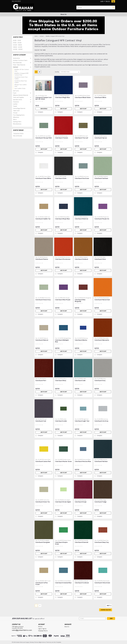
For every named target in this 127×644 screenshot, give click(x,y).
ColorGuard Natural (42, 340)
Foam (15, 93)
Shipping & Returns (43, 631)
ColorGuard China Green (102, 583)
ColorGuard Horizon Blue (83, 461)
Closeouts (16, 102)
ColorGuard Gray (100, 381)
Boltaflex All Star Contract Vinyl (22, 70)
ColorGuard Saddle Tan (43, 219)
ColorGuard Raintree (82, 219)
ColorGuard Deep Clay (102, 542)
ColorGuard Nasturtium (102, 300)
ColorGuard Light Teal (82, 421)
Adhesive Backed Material (21, 95)
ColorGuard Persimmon (63, 259)
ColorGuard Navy (61, 381)
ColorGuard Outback (81, 259)
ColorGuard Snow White (43, 178)
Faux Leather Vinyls (20, 88)
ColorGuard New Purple (63, 300)
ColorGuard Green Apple (63, 502)
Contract (16, 67)
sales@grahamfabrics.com (22, 630)
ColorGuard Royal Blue (62, 219)
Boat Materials (17, 63)
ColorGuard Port (41, 381)
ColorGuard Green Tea (43, 502)
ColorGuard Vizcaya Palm (44, 138)
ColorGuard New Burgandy (80, 301)
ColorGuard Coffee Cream (42, 584)
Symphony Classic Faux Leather (21, 78)
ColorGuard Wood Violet (83, 98)
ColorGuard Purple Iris (102, 219)
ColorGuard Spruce (101, 138)
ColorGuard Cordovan (82, 583)
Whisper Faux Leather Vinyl (21, 86)
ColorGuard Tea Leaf (82, 138)
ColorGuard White (100, 98)
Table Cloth (16, 111)
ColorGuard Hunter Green (63, 461)
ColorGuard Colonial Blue (63, 583)
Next (109, 606)
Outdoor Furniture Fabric (20, 60)
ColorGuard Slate (61, 178)
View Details (44, 109)
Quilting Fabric (17, 122)
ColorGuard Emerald (82, 542)
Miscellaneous (17, 124)
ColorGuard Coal (41, 421)
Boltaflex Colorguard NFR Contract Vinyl (21, 74)
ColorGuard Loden (61, 421)
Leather (15, 104)
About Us (64, 14)
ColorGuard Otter (100, 259)
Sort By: (57, 72)
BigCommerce (43, 642)
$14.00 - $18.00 (17, 45)
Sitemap (32, 642)
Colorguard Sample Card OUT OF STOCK (43, 98)
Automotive (16, 58)
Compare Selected (106, 610)
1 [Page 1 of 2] (36, 606)
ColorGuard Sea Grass (82, 178)
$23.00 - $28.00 (18, 49)
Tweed (15, 106)
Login (102, 1)
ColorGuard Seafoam (101, 178)
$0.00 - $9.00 (17, 41)
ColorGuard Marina (81, 340)
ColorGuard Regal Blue (62, 98)
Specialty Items (18, 100)
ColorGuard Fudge (100, 502)
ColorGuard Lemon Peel (43, 461)
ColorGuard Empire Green (61, 543)
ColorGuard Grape (81, 502)
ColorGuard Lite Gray (101, 421)
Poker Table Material (19, 65)
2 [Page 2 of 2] (40, 606)
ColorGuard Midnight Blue (62, 341)
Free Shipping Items (19, 115)
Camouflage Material (19, 108)
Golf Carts (16, 91)
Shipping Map (68, 632)
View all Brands (18, 136)
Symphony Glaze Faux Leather (21, 82)
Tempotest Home (18, 134)
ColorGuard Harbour (101, 461)
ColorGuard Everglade (43, 542)
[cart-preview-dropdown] (113, 1)
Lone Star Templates (56, 642)
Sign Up (108, 1)
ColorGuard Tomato (62, 138)
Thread (15, 113)
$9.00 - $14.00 (17, 43)
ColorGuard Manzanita (102, 340)
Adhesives (16, 117)
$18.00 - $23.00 (18, 47)
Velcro (15, 120)
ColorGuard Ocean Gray (43, 300)
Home (36, 36)
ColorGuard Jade (80, 381)
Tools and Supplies (18, 97)
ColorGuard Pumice (42, 259)
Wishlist (40, 627)
